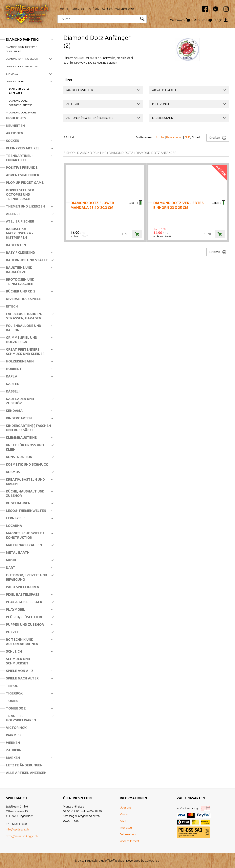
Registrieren (78, 9)
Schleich (14, 651)
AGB (123, 821)
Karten (13, 384)
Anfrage (94, 9)
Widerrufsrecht (130, 841)
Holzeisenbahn (20, 361)
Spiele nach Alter (22, 678)
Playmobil (16, 609)
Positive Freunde (22, 167)
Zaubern (14, 750)
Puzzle (12, 632)
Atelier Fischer (20, 221)
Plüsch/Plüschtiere (24, 617)
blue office (107, 861)
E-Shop (69, 153)
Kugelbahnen (18, 503)
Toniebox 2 (16, 708)
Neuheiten (15, 126)
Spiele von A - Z (20, 671)
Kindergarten (19, 418)
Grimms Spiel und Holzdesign (22, 340)
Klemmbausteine (21, 437)
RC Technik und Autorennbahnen (22, 642)
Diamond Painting (22, 39)
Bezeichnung (174, 137)
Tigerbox (14, 693)
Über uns (126, 807)
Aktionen (15, 133)
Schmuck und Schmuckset (18, 661)
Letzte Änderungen (24, 765)
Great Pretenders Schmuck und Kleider (25, 351)
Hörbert (14, 369)
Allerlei (14, 214)
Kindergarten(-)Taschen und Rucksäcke (28, 428)
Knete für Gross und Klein (25, 447)
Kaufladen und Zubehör (20, 401)
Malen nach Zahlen (24, 545)
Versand (125, 814)
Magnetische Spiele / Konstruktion (25, 535)
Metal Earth (18, 552)
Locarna (14, 526)
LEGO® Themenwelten (26, 511)
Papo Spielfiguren (23, 587)
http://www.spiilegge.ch (22, 836)
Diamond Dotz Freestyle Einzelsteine (22, 49)
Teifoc (12, 686)
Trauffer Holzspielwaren (21, 718)
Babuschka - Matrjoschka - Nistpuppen (20, 233)
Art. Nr (160, 137)
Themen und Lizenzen (25, 206)
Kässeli (13, 391)
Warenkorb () (125, 9)
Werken (13, 743)
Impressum (127, 828)
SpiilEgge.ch (89, 861)
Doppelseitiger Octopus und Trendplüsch (20, 194)
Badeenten (16, 245)
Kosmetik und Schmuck (27, 464)
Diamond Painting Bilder (22, 59)
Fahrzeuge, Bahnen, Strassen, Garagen (24, 316)
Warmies (14, 735)
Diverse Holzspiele (23, 299)
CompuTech (153, 861)
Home (64, 9)
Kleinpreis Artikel (23, 148)
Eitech (12, 306)
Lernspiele (16, 518)
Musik (11, 560)
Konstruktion (19, 457)
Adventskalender (23, 175)
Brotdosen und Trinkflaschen (20, 282)
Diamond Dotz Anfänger (19, 91)
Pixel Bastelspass (23, 594)
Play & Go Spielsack (24, 602)
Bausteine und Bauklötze (19, 270)
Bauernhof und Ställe (27, 260)
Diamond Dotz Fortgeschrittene (21, 103)
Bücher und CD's (21, 291)
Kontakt (107, 9)
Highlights (16, 118)
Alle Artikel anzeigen (26, 773)
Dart (11, 568)
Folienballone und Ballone (24, 328)
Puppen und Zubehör (25, 624)
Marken (13, 758)
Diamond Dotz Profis (22, 113)
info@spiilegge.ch (17, 829)
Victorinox (16, 728)
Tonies (12, 701)
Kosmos (13, 472)
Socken (13, 141)
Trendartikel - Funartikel (20, 158)
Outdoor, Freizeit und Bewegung (27, 577)
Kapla (12, 376)
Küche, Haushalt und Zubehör (25, 493)
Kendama (14, 411)
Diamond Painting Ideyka (22, 66)
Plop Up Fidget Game (25, 183)
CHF (187, 137)
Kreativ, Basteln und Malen (25, 482)
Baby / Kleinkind (21, 252)
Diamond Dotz (15, 81)
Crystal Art (13, 74)
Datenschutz (128, 834)
